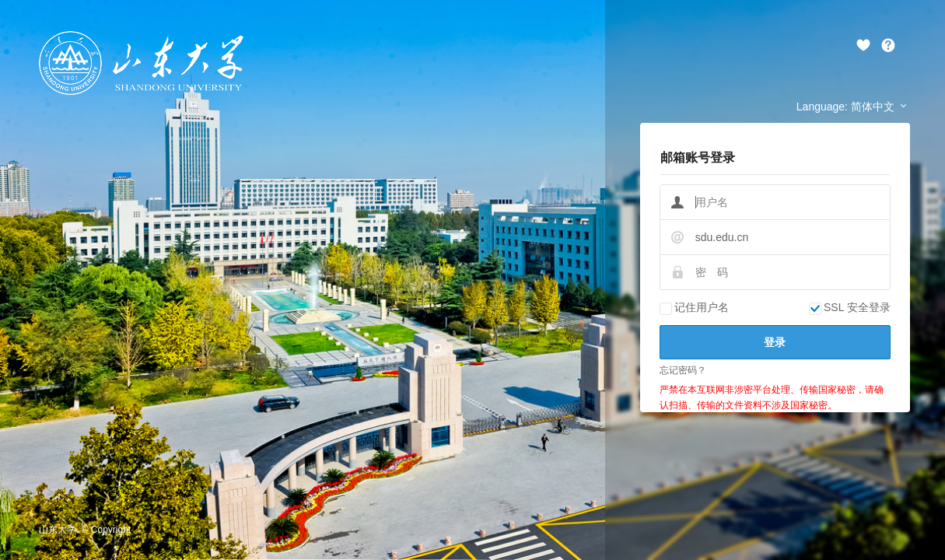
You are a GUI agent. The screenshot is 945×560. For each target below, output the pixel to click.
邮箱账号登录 (698, 157)
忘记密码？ (683, 370)
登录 (775, 342)
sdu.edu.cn (722, 237)
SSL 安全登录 (850, 307)
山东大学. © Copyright (85, 530)
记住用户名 (694, 307)
